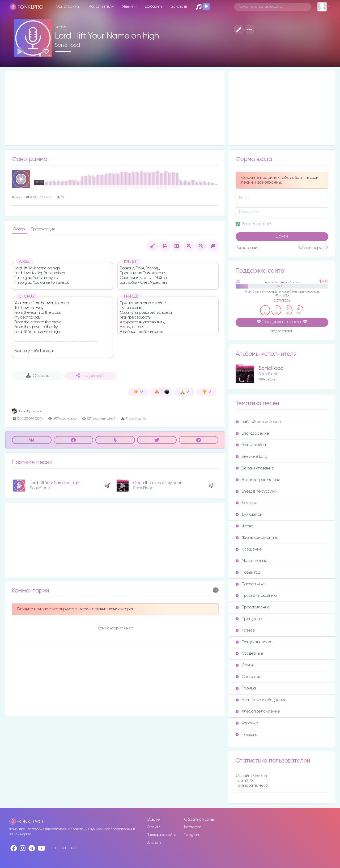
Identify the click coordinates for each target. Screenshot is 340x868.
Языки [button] (128, 7)
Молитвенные (252, 561)
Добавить (154, 7)
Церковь (246, 735)
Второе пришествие (258, 480)
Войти (282, 236)
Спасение (248, 677)
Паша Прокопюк (27, 411)
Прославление (253, 607)
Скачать (38, 376)
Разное (245, 630)
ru (54, 848)
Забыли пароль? (313, 248)
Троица (246, 688)
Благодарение (252, 433)
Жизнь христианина (257, 538)
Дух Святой (249, 515)
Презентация (43, 229)
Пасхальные (250, 584)
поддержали (282, 332)
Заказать (179, 7)
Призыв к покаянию (256, 596)
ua (63, 848)
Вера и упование (255, 468)
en (73, 848)
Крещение (249, 549)
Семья (245, 665)
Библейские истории (258, 422)
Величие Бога (252, 457)
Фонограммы (68, 7)
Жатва (245, 526)
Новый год (248, 572)
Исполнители (101, 7)
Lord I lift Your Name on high (54, 483)
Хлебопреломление (258, 711)
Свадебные (249, 653)
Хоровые (247, 723)
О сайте (154, 827)
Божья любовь (251, 445)
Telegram (192, 835)
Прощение (249, 619)
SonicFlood (67, 45)
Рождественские (254, 642)
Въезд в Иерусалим (256, 491)
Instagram (193, 827)
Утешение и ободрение (261, 700)
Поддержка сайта (161, 835)
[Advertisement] (115, 108)
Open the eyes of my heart (158, 483)
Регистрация (248, 248)
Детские (246, 503)
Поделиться (90, 376)
